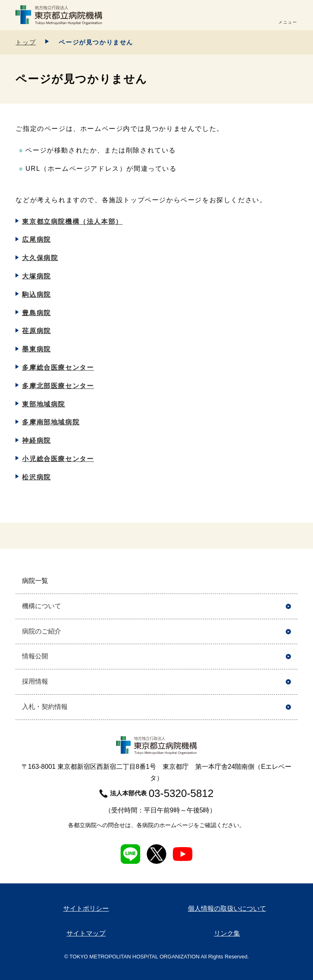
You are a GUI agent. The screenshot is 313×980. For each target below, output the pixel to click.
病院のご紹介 (42, 631)
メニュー (288, 22)
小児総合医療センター (58, 459)
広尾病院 (36, 239)
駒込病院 (36, 295)
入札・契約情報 (45, 707)
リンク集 (227, 933)
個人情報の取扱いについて (227, 908)
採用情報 (35, 681)
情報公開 (35, 656)
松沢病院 (36, 477)
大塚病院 (36, 276)
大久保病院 (40, 258)
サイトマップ (86, 933)
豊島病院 (36, 313)
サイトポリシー (86, 908)
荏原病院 (36, 331)
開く (288, 581)
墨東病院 (36, 349)
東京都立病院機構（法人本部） (72, 222)
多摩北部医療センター (58, 386)
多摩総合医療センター (58, 367)
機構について (42, 606)
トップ (26, 42)
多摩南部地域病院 (51, 422)
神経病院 (36, 440)
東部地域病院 (44, 404)
